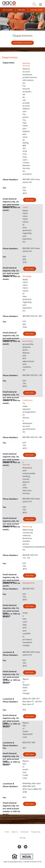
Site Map (22, 838)
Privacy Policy (36, 832)
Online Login (36, 10)
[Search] (34, 4)
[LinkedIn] (26, 847)
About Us (15, 832)
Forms (7, 832)
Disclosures (25, 832)
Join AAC (21, 10)
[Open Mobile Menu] (40, 5)
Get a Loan (7, 10)
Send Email (30, 200)
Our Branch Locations (23, 43)
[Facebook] (19, 847)
